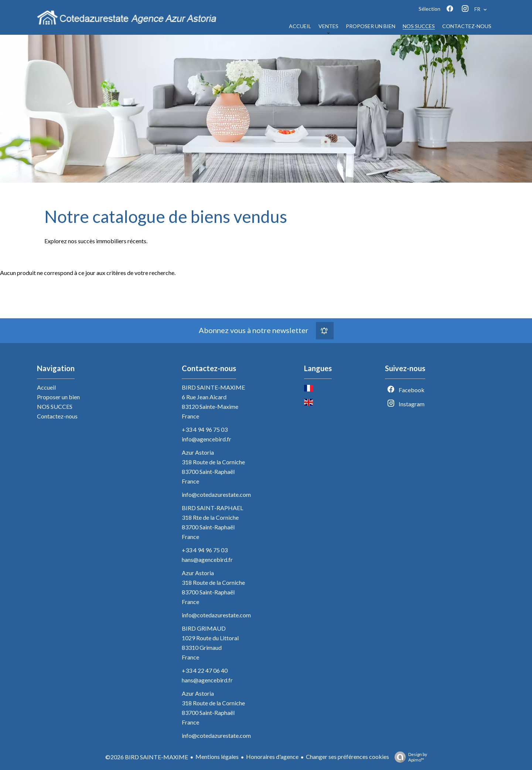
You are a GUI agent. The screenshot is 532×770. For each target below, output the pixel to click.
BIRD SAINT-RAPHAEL (212, 508)
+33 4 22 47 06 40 (205, 670)
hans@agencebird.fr (207, 559)
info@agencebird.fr (207, 439)
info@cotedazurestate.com (216, 494)
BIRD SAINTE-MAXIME (213, 387)
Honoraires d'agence (272, 757)
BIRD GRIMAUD (204, 628)
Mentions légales (217, 757)
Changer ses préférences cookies (347, 757)
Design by (409, 757)
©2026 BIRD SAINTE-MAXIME (147, 757)
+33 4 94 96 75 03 (205, 429)
